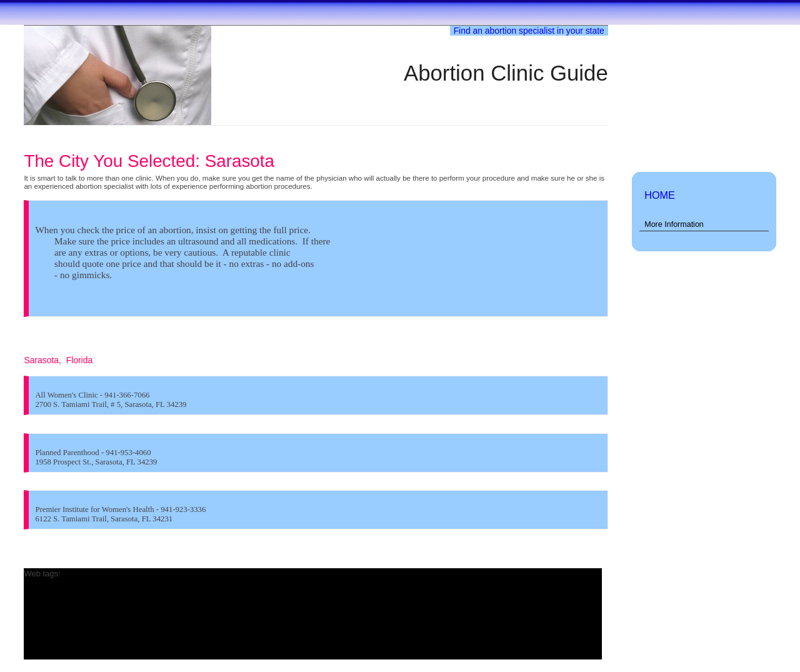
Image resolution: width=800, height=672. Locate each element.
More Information (674, 224)
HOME (660, 195)
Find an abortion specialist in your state (529, 31)
